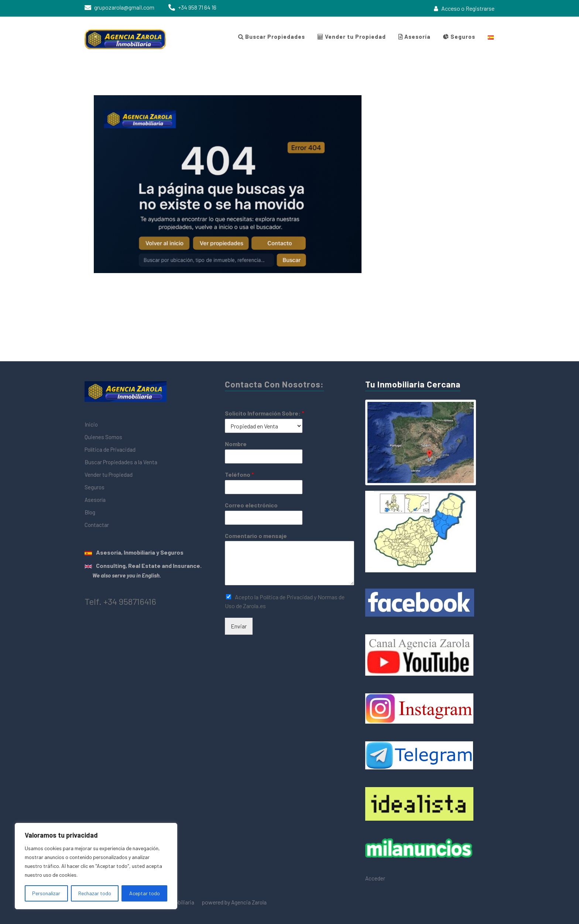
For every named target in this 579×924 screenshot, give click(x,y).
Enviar (239, 626)
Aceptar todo (145, 893)
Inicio (91, 424)
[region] (96, 866)
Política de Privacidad (110, 449)
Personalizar (46, 893)
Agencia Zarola (249, 902)
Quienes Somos (103, 437)
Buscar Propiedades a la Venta (121, 462)
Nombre (236, 444)
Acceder (375, 878)
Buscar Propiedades (272, 37)
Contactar (97, 525)
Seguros (459, 37)
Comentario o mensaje (256, 536)
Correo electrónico (251, 505)
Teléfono (239, 474)
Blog (90, 512)
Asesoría (414, 37)
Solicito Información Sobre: (265, 413)
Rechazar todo (95, 893)
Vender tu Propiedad (352, 37)
